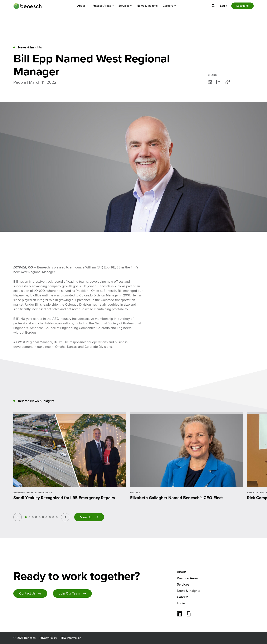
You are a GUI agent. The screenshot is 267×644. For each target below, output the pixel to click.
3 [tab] (33, 517)
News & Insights (147, 6)
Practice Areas (103, 6)
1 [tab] (26, 517)
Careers (169, 6)
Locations (242, 6)
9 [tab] (53, 517)
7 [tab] (46, 517)
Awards (19, 492)
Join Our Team (69, 593)
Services (125, 6)
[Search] (213, 6)
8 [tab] (50, 517)
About (82, 6)
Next (66, 517)
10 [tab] (57, 517)
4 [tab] (36, 517)
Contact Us (27, 593)
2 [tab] (29, 517)
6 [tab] (43, 517)
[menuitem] (82, 6)
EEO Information (71, 638)
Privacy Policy (48, 638)
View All (86, 517)
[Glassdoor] (189, 614)
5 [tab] (40, 517)
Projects (45, 492)
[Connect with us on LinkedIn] (179, 614)
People (32, 492)
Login (224, 6)
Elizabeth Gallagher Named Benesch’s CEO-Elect (176, 498)
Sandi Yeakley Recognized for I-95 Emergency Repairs (64, 498)
